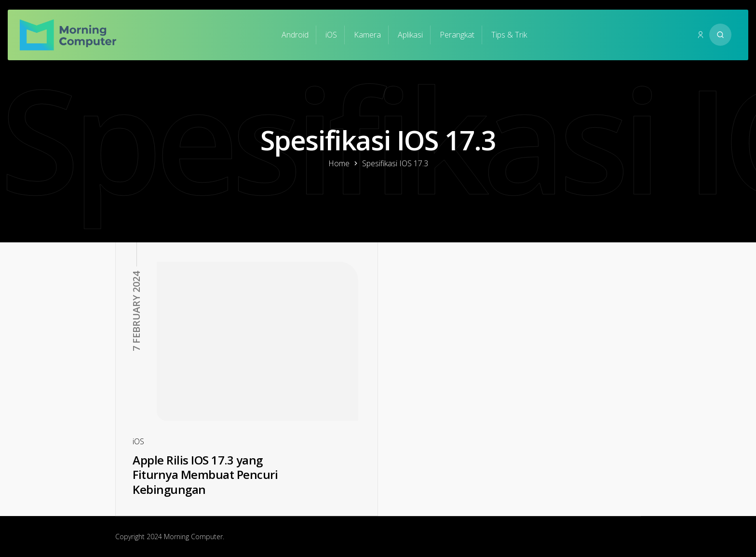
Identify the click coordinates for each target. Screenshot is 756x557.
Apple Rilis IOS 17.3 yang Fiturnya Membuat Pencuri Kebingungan (205, 475)
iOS (331, 35)
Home (339, 163)
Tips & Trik (509, 35)
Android (295, 35)
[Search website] (720, 35)
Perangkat (457, 35)
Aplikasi (410, 35)
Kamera (367, 35)
